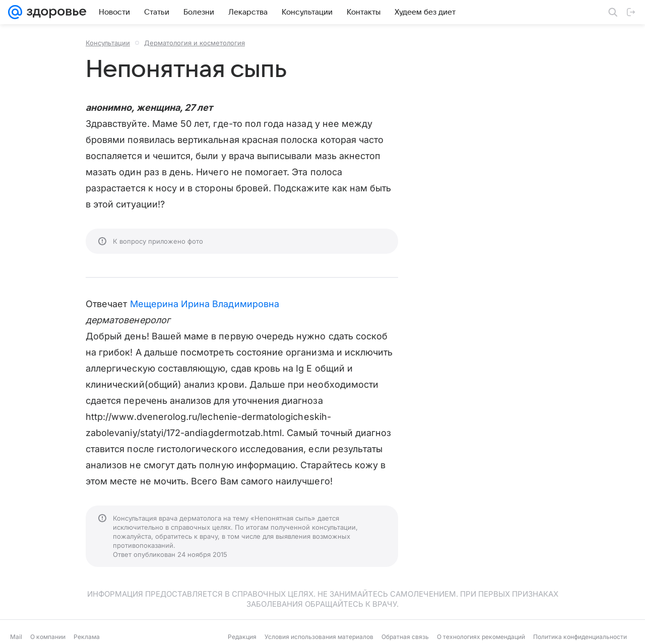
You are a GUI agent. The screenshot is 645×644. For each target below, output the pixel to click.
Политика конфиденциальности (580, 637)
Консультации (108, 43)
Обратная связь (405, 637)
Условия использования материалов (319, 637)
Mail (16, 637)
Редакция (242, 637)
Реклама (87, 637)
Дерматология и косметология (195, 43)
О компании (48, 637)
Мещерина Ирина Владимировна (205, 304)
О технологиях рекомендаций (481, 637)
